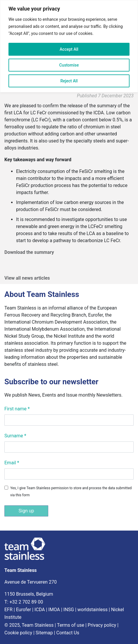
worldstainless (93, 610)
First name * (17, 409)
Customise (69, 65)
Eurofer (24, 610)
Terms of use (71, 625)
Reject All (69, 81)
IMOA (54, 610)
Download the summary (29, 252)
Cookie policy (18, 633)
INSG (69, 610)
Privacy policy (102, 625)
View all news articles (27, 278)
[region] (69, 46)
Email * (12, 463)
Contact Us (68, 633)
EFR (8, 610)
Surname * (15, 436)
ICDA (40, 610)
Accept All (69, 49)
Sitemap (44, 633)
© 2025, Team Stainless (29, 625)
